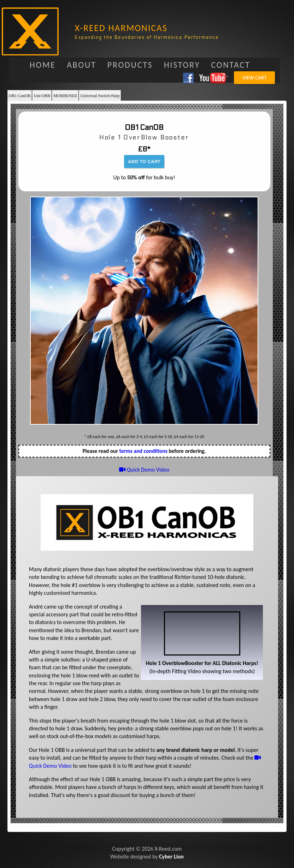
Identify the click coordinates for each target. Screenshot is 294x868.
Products (130, 65)
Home (43, 65)
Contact (231, 65)
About (82, 65)
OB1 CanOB (20, 96)
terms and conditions (143, 451)
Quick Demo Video (144, 470)
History (182, 65)
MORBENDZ (65, 96)
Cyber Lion (171, 857)
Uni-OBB (42, 96)
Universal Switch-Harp (100, 96)
